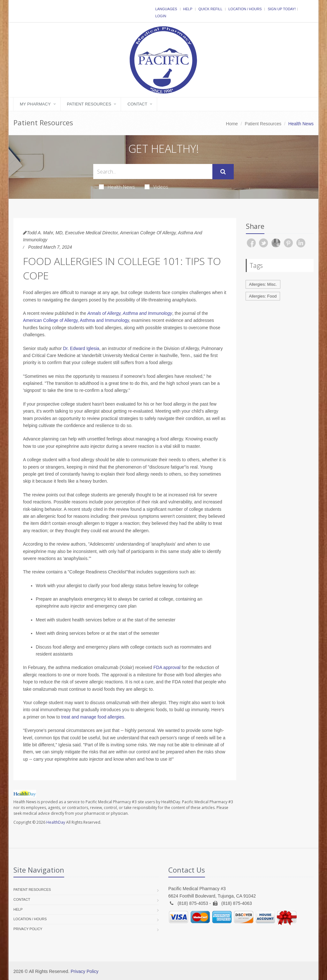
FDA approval (167, 667)
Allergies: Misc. (263, 284)
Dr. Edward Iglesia (81, 348)
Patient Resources (89, 104)
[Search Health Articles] (153, 171)
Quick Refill (210, 9)
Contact (137, 104)
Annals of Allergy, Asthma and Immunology (130, 313)
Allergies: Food (263, 296)
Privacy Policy (28, 929)
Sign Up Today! (282, 9)
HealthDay (56, 822)
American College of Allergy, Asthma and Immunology (76, 320)
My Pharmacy (35, 104)
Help (188, 9)
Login (161, 16)
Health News (117, 187)
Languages (166, 9)
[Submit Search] (223, 172)
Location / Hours (245, 9)
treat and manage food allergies (93, 717)
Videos (156, 187)
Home (232, 124)
